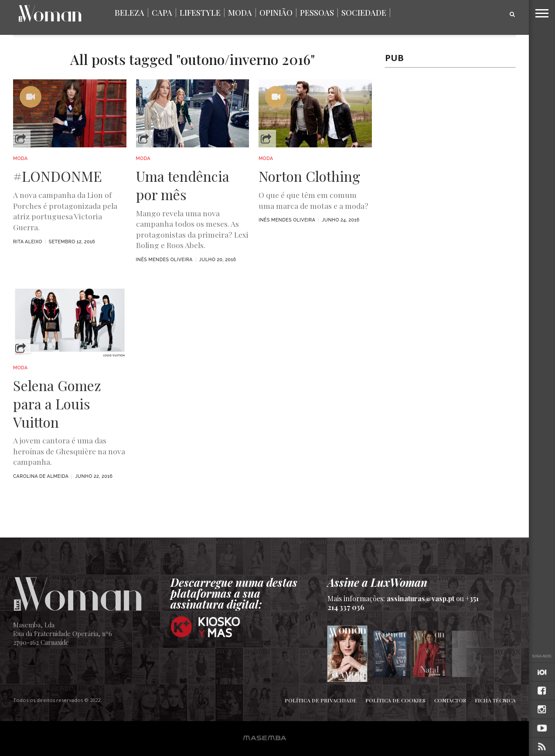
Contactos (450, 700)
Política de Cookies (395, 700)
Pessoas (317, 13)
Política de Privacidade (321, 700)
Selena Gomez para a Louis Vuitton (57, 404)
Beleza (129, 13)
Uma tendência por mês (183, 185)
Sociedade (364, 13)
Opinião (276, 13)
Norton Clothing (309, 176)
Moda (240, 13)
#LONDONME (58, 176)
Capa (162, 13)
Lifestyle (200, 13)
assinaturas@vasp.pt (421, 598)
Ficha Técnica (495, 700)
